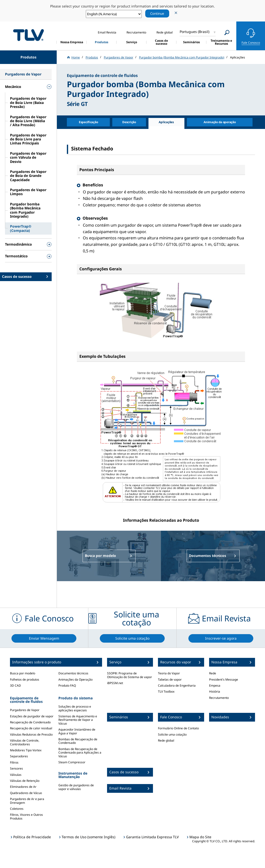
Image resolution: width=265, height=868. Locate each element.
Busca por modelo (23, 673)
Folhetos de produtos (25, 679)
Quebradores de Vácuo (26, 793)
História (215, 691)
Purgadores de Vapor (25, 710)
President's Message (224, 679)
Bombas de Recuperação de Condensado (78, 741)
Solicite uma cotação (172, 734)
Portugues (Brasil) (195, 32)
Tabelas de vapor (170, 679)
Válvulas (16, 775)
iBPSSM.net (115, 683)
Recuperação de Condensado (30, 722)
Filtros (14, 762)
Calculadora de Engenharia (177, 685)
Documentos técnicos (73, 673)
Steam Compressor (72, 762)
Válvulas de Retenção (25, 781)
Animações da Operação (75, 679)
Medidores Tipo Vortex (26, 750)
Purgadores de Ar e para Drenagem (27, 801)
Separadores (19, 756)
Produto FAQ (67, 685)
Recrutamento (219, 698)
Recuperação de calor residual (31, 728)
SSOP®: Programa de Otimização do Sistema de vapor (130, 675)
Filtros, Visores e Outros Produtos (26, 816)
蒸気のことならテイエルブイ (28, 35)
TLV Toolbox (166, 691)
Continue (157, 13)
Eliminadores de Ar (23, 787)
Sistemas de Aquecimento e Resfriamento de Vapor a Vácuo (78, 720)
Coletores (17, 809)
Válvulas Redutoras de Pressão (31, 734)
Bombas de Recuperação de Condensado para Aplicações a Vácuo (80, 753)
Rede (213, 673)
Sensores (16, 768)
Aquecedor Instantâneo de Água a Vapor (77, 731)
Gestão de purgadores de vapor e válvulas (76, 787)
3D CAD (15, 685)
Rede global (166, 740)
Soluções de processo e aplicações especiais (75, 708)
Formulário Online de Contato (178, 728)
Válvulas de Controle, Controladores (25, 742)
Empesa (215, 685)
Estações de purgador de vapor (32, 716)
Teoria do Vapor (169, 673)
